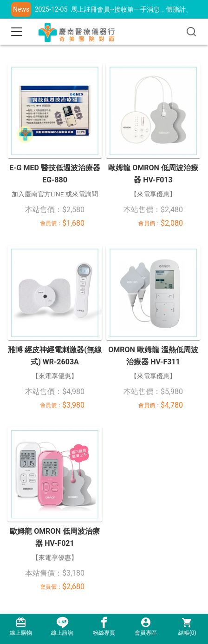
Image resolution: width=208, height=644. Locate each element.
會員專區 (146, 627)
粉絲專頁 (104, 627)
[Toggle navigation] (17, 32)
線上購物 (21, 627)
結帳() (187, 627)
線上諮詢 (63, 627)
